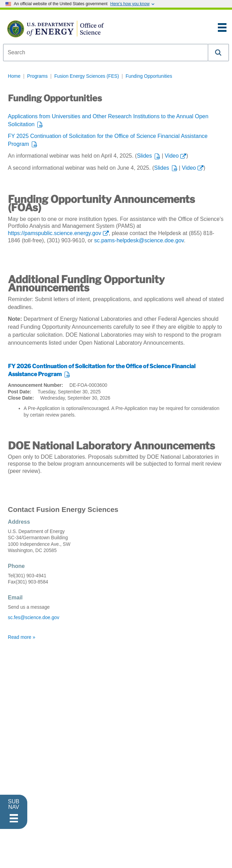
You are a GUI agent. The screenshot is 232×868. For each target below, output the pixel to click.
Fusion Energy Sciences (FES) (86, 76)
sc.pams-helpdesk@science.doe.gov (139, 240)
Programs (37, 76)
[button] (219, 53)
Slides (144, 156)
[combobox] (106, 53)
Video (172, 156)
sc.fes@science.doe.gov (34, 618)
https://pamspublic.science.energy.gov (55, 233)
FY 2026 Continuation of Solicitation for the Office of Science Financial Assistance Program (102, 370)
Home (14, 76)
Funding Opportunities (149, 76)
